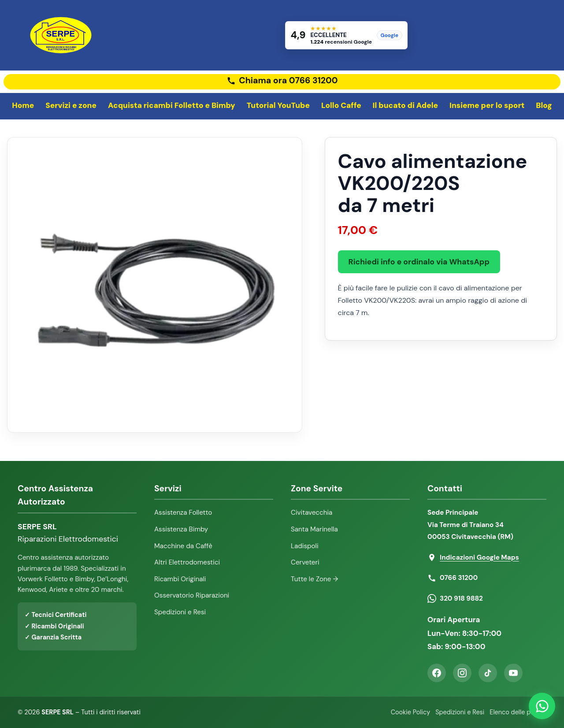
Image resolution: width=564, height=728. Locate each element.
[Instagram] (462, 673)
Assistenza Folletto (183, 513)
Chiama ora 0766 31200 (288, 81)
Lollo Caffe (341, 105)
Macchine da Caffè (183, 546)
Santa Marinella (314, 529)
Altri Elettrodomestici (187, 562)
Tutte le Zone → (314, 579)
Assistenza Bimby (181, 529)
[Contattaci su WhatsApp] (542, 706)
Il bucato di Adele (406, 105)
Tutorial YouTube (278, 105)
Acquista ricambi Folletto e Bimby (172, 105)
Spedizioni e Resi (180, 612)
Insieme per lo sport (487, 105)
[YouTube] (513, 673)
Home (23, 105)
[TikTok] (488, 673)
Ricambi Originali (180, 579)
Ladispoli (305, 546)
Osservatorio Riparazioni (192, 595)
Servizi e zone (71, 105)
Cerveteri (305, 562)
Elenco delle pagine (518, 712)
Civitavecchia (312, 513)
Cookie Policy (410, 712)
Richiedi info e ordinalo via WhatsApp (419, 262)
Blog (544, 105)
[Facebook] (437, 673)
